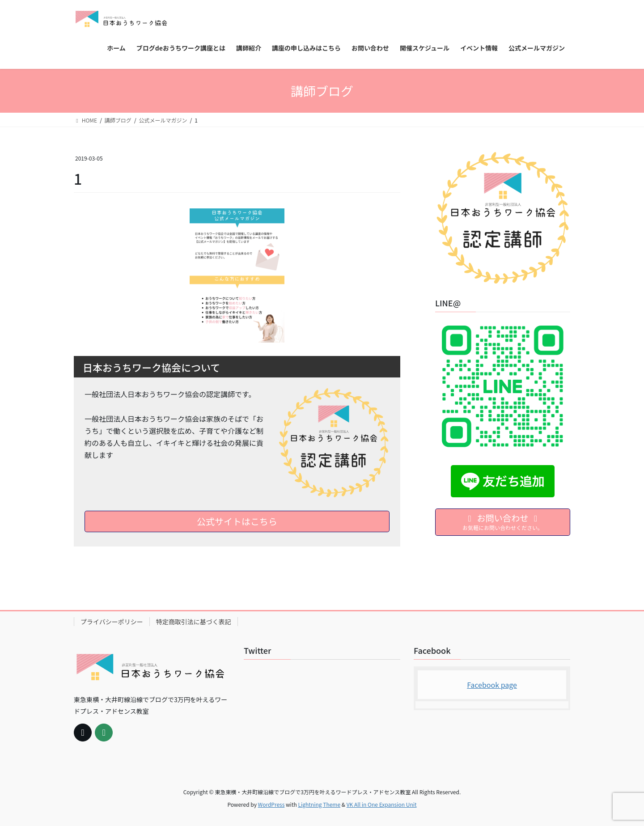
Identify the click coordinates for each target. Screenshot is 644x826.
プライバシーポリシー (112, 622)
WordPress (271, 804)
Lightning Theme (319, 804)
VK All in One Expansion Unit (382, 804)
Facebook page (492, 685)
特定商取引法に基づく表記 (194, 622)
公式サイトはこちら (237, 521)
